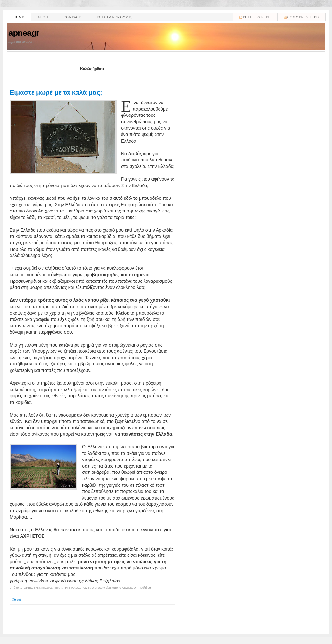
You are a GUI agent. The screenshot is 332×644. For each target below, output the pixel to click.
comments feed (303, 17)
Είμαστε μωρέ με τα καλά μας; (56, 92)
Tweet (17, 599)
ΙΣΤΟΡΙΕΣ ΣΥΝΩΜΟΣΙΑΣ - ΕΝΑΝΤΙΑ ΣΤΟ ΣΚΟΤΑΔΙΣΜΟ (57, 588)
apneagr (24, 33)
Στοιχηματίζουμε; (113, 17)
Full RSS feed (257, 17)
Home (19, 17)
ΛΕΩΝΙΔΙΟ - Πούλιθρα (136, 588)
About (44, 17)
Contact (72, 17)
